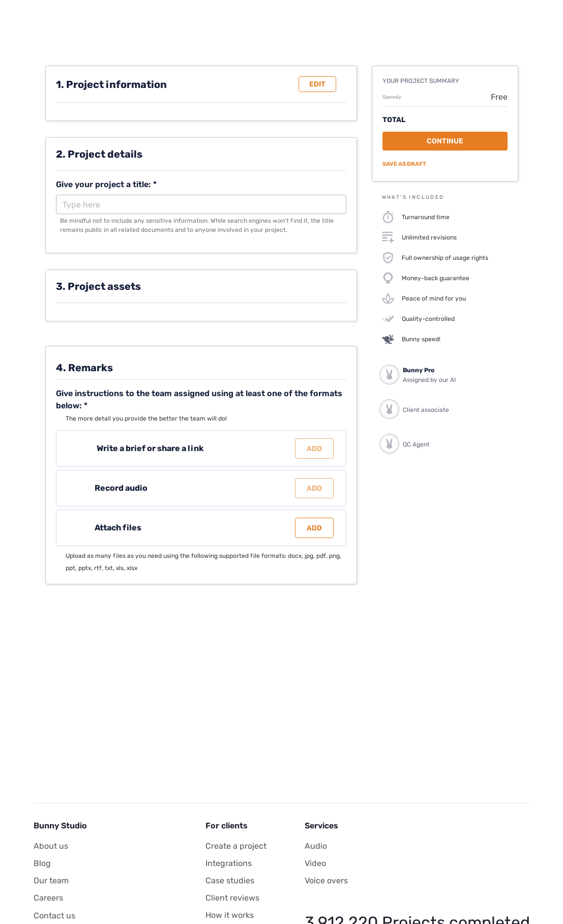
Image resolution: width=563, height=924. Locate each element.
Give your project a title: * (106, 184)
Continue (445, 141)
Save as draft (404, 164)
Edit (317, 84)
